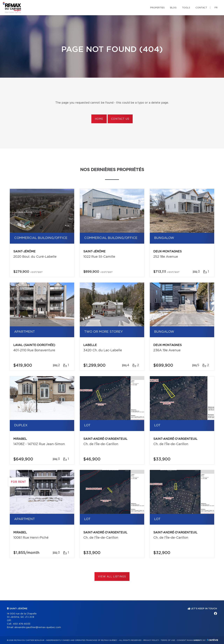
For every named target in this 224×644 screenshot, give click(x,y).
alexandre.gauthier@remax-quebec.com (38, 627)
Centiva (212, 640)
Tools (186, 8)
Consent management (189, 640)
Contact (201, 8)
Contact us (120, 119)
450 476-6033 (22, 624)
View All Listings (112, 577)
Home (99, 119)
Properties (157, 8)
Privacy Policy (151, 640)
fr (216, 8)
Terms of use (168, 640)
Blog (173, 8)
